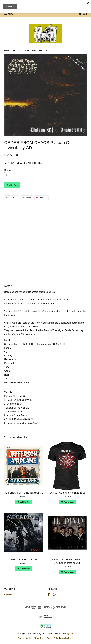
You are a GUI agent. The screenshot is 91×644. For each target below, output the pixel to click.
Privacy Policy (39, 638)
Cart (83, 14)
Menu (9, 14)
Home (6, 50)
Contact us (9, 594)
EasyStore (70, 633)
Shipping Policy (67, 638)
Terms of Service (25, 638)
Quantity (8, 170)
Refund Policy (53, 638)
